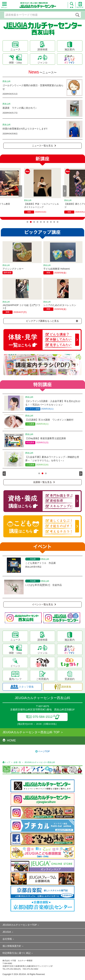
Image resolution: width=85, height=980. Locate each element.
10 (58, 222)
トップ (7, 762)
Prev (20, 191)
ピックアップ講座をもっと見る (52, 321)
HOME (9, 740)
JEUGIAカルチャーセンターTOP (20, 925)
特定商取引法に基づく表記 (17, 953)
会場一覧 (17, 762)
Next (65, 191)
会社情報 (7, 939)
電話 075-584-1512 (43, 717)
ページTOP (44, 751)
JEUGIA (7, 932)
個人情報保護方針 (12, 946)
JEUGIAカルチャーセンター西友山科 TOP (31, 732)
